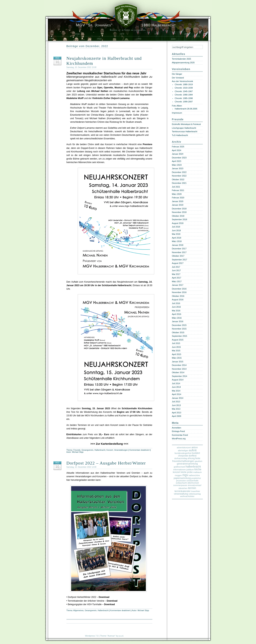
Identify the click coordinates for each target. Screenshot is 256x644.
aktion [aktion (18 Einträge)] (195, 447)
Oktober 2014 (178, 372)
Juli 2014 (176, 383)
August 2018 (178, 223)
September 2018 (180, 219)
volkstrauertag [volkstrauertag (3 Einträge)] (194, 494)
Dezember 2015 (179, 325)
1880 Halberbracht (126, 25)
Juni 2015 (176, 347)
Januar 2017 (178, 285)
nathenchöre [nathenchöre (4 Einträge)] (194, 475)
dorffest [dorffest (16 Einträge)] (193, 456)
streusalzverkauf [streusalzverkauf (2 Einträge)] (194, 485)
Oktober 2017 (178, 256)
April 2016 (177, 314)
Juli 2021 (176, 187)
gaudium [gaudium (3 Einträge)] (198, 461)
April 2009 (177, 416)
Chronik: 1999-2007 (184, 102)
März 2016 (177, 318)
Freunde (77, 450)
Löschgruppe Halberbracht (184, 128)
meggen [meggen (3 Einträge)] (178, 475)
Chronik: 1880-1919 (184, 84)
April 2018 (177, 238)
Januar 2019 (178, 205)
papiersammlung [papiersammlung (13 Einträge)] (182, 478)
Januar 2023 (178, 168)
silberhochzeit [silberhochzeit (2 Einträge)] (193, 483)
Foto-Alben (177, 106)
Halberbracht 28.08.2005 (186, 109)
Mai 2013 (176, 409)
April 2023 (177, 161)
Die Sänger (177, 74)
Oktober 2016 (178, 296)
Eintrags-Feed (178, 431)
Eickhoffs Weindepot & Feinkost (186, 124)
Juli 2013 (176, 402)
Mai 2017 (176, 274)
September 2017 (180, 260)
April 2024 (177, 150)
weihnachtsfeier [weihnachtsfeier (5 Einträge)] (187, 496)
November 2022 (179, 176)
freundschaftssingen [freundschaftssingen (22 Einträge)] (183, 461)
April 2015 (177, 354)
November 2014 (179, 369)
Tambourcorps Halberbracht (185, 131)
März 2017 (177, 281)
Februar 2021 (178, 190)
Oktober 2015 (178, 332)
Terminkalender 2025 (182, 59)
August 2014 (178, 380)
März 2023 (177, 165)
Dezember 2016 (179, 289)
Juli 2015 (176, 343)
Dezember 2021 (179, 183)
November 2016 (179, 292)
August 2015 (178, 340)
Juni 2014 (176, 387)
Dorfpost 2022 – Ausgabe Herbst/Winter (106, 463)
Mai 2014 (176, 391)
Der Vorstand (178, 78)
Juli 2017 (176, 267)
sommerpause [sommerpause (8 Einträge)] (180, 485)
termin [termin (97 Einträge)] (192, 488)
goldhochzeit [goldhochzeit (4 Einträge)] (179, 467)
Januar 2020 (178, 201)
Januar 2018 (178, 245)
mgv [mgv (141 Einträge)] (185, 475)
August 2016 (178, 300)
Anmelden (177, 428)
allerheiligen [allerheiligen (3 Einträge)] (183, 451)
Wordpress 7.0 (92, 636)
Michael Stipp (78, 452)
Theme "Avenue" (108, 636)
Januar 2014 (178, 398)
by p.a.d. (120, 636)
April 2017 (177, 278)
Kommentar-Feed (180, 435)
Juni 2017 (176, 270)
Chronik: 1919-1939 (184, 88)
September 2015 (180, 336)
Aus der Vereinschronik (183, 81)
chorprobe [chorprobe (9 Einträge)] (183, 456)
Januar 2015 (178, 362)
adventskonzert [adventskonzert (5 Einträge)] (184, 448)
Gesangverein (87, 450)
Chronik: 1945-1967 (184, 91)
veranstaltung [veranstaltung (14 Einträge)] (181, 494)
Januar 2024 (178, 154)
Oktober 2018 (178, 216)
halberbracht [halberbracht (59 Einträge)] (193, 467)
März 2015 (177, 358)
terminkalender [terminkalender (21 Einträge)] (183, 491)
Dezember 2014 (179, 365)
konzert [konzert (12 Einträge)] (177, 472)
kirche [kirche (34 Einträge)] (198, 469)
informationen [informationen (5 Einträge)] (180, 470)
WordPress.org (179, 439)
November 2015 (179, 329)
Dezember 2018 (179, 209)
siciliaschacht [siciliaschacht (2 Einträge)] (181, 483)
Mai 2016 (176, 311)
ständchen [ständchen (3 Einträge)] (183, 488)
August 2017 (178, 263)
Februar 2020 (178, 198)
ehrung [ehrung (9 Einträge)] (191, 458)
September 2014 (180, 376)
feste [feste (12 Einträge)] (198, 458)
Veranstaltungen (121, 450)
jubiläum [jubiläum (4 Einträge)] (190, 470)
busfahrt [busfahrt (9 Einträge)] (196, 453)
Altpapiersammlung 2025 (183, 63)
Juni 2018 (176, 230)
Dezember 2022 (179, 172)
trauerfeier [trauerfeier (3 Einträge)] (196, 491)
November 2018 (179, 212)
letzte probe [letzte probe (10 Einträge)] (187, 472)
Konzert (110, 450)
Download (104, 597)
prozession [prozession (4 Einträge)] (181, 481)
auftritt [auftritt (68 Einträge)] (193, 450)
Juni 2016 (176, 307)
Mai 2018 (176, 234)
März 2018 (177, 241)
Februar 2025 (178, 147)
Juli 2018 (176, 227)
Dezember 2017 (179, 249)
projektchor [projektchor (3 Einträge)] (196, 478)
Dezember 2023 (179, 158)
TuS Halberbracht (180, 135)
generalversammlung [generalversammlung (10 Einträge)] (187, 464)
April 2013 (177, 413)
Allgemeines (78, 610)
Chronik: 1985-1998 (184, 98)
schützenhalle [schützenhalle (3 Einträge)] (193, 481)
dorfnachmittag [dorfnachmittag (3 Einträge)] (181, 458)
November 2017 (179, 252)
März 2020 (177, 194)
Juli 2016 (176, 303)
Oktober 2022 (178, 179)
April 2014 (177, 394)
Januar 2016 (178, 321)
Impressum (177, 113)
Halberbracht (100, 450)
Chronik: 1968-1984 (184, 95)
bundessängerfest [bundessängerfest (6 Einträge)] (183, 453)
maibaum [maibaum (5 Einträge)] (198, 472)
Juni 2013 (176, 405)
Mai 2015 (176, 351)
